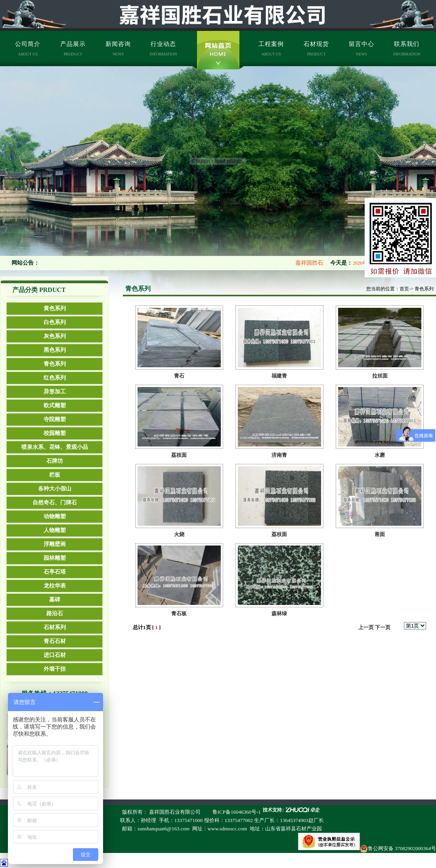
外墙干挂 (55, 669)
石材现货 (316, 49)
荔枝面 (179, 455)
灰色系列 (55, 336)
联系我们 (407, 49)
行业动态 (163, 49)
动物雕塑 (55, 516)
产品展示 (73, 49)
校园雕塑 (55, 433)
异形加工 (55, 392)
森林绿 (279, 613)
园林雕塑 (55, 558)
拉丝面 (380, 376)
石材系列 (55, 627)
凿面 (380, 534)
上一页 (366, 627)
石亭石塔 (55, 572)
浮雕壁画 (55, 544)
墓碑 (55, 600)
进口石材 (55, 655)
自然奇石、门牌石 (55, 503)
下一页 (383, 627)
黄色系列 (55, 308)
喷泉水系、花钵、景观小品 (55, 447)
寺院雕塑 (55, 419)
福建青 (279, 376)
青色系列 (55, 364)
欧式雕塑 (55, 405)
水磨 (380, 455)
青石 (179, 376)
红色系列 (55, 378)
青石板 (179, 613)
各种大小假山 (55, 489)
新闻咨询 (118, 49)
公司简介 (28, 49)
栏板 (55, 475)
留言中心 (361, 49)
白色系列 (55, 322)
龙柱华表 (55, 586)
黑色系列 (55, 350)
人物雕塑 (55, 530)
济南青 (279, 455)
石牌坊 (55, 461)
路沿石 (55, 613)
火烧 (179, 534)
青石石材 (55, 641)
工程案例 (271, 49)
